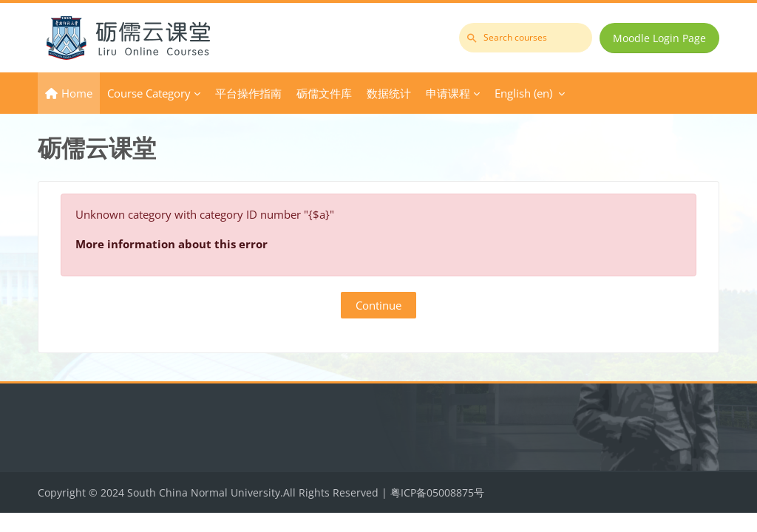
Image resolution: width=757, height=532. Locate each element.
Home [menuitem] (77, 93)
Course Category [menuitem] (149, 93)
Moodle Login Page (659, 38)
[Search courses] (526, 38)
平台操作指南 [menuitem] (248, 93)
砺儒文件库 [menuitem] (324, 93)
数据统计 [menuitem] (389, 93)
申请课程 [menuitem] (448, 93)
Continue (378, 305)
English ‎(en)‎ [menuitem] (523, 93)
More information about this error (172, 244)
